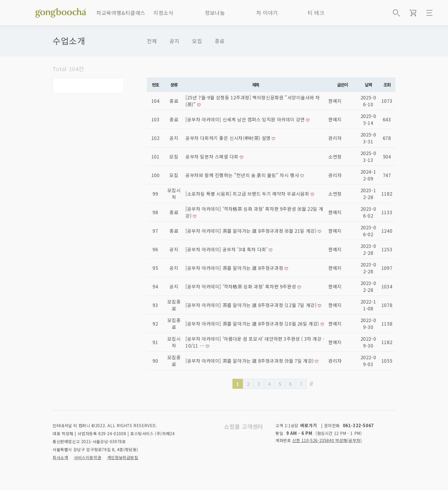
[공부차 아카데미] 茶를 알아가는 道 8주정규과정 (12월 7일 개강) (252, 305)
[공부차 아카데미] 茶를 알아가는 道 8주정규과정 (235, 268)
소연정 (335, 156)
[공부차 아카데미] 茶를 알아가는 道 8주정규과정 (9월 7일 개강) (250, 361)
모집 (197, 41)
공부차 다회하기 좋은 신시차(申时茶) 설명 (229, 138)
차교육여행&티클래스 (121, 13)
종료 (220, 41)
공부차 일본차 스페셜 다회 (213, 156)
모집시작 (174, 194)
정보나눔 (215, 13)
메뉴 (429, 13)
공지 (174, 41)
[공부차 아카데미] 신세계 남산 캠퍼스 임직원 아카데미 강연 (246, 119)
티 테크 (316, 13)
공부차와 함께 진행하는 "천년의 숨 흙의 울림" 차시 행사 (243, 175)
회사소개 (60, 457)
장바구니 (413, 13)
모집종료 (174, 305)
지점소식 (163, 13)
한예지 (335, 101)
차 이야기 (267, 13)
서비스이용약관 (88, 457)
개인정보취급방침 (123, 457)
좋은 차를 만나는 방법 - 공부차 (61, 11)
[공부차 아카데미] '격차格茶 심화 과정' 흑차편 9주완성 (241, 286)
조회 (387, 85)
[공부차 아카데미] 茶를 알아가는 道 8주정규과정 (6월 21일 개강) (252, 231)
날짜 (368, 85)
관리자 (335, 138)
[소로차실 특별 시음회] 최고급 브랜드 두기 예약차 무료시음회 (248, 194)
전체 (152, 41)
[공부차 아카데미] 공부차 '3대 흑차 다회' (227, 249)
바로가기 (309, 425)
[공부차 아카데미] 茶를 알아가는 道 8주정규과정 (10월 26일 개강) (253, 324)
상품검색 (396, 13)
